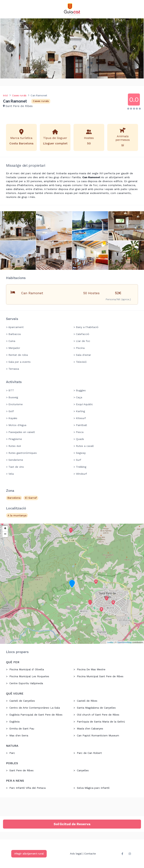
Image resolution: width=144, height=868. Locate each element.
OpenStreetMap (124, 642)
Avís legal (76, 854)
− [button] (5, 534)
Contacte (90, 854)
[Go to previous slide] (10, 48)
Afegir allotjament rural (29, 854)
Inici (5, 95)
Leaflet (110, 642)
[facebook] (122, 854)
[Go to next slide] (134, 48)
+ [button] (5, 529)
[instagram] (130, 854)
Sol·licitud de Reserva (72, 824)
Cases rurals (19, 95)
